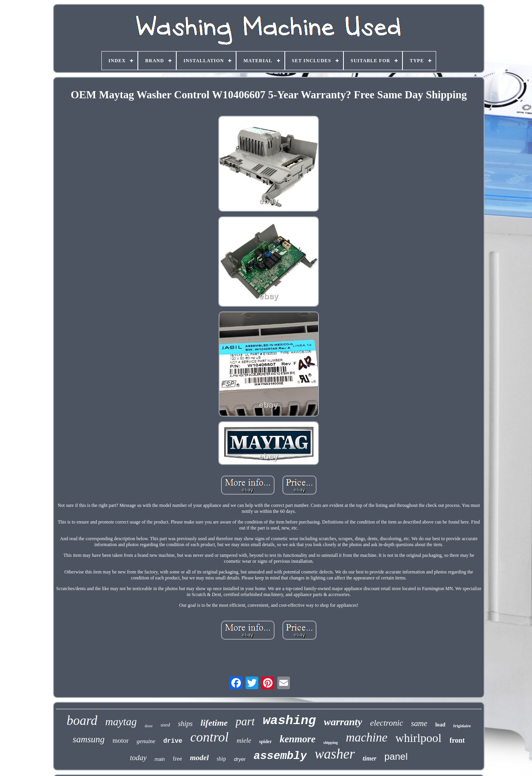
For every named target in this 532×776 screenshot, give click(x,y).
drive (173, 741)
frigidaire (462, 726)
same (419, 723)
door (149, 726)
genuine (146, 741)
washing (289, 721)
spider (265, 742)
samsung (89, 739)
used (166, 725)
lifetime (214, 723)
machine (367, 737)
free (177, 759)
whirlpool (419, 738)
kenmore (297, 739)
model (200, 758)
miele (244, 741)
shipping (331, 743)
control (209, 737)
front (457, 740)
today (138, 758)
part (245, 721)
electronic (386, 723)
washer (335, 754)
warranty (343, 722)
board (82, 721)
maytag (121, 722)
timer (370, 758)
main (160, 759)
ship (221, 759)
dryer (240, 759)
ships (185, 724)
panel (396, 756)
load (440, 725)
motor (121, 741)
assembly (280, 756)
